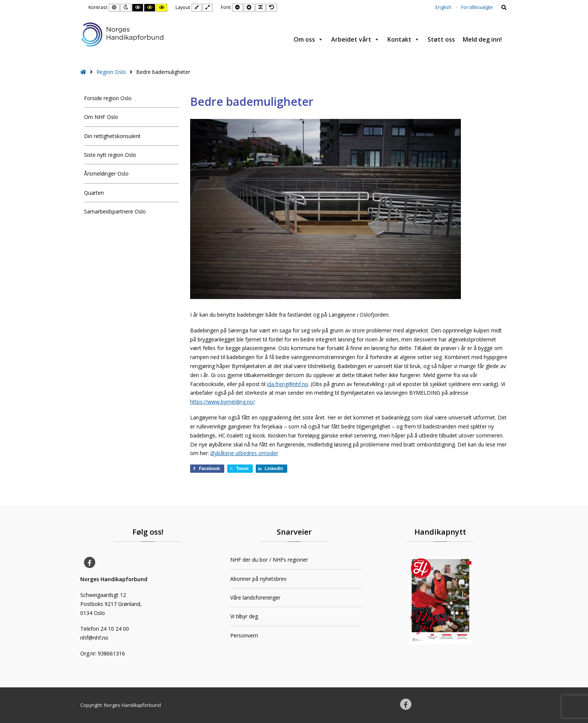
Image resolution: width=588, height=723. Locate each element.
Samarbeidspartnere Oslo (115, 211)
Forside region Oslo (108, 98)
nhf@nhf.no (94, 638)
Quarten (94, 193)
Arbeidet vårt (355, 39)
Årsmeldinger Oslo (106, 174)
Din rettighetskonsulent (112, 136)
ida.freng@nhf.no (288, 384)
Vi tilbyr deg (244, 616)
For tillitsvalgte (477, 7)
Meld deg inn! (482, 39)
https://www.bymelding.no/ (223, 402)
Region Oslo (111, 72)
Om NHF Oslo (101, 117)
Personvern (244, 635)
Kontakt (403, 39)
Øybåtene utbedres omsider (244, 453)
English (443, 7)
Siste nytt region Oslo (110, 155)
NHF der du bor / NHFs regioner (269, 560)
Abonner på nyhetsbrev (258, 579)
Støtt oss (441, 39)
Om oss (308, 39)
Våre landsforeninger (255, 597)
